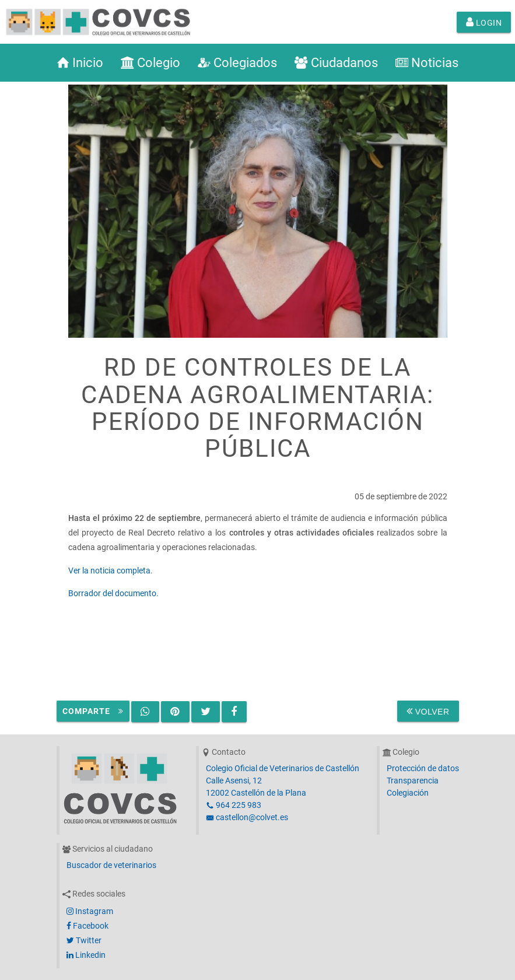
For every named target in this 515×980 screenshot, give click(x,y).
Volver (428, 711)
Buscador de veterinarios (111, 865)
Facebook (87, 926)
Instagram (90, 911)
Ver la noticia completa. (111, 570)
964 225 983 (234, 805)
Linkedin (86, 955)
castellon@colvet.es (247, 817)
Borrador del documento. (113, 593)
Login (484, 22)
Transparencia (413, 780)
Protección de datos (423, 768)
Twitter (84, 940)
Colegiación (408, 793)
